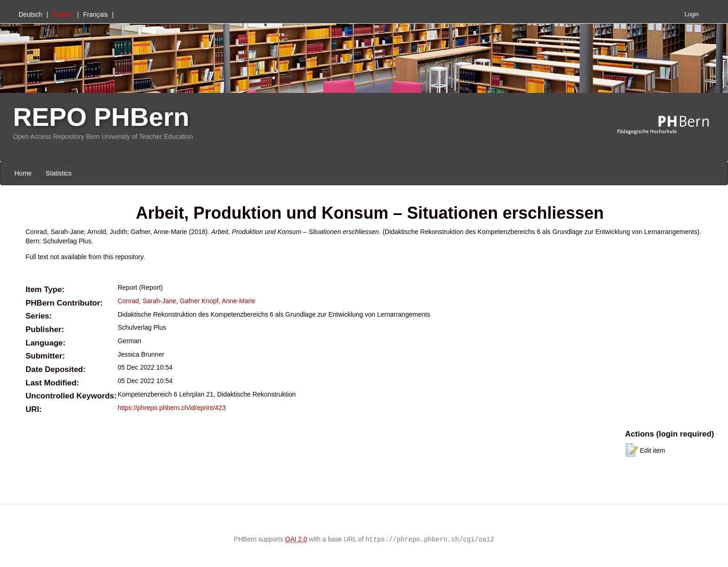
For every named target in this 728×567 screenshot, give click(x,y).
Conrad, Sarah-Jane (147, 301)
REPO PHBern (101, 117)
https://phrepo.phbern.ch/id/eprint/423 (172, 408)
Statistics (58, 173)
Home (23, 173)
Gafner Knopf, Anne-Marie (218, 301)
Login (692, 14)
